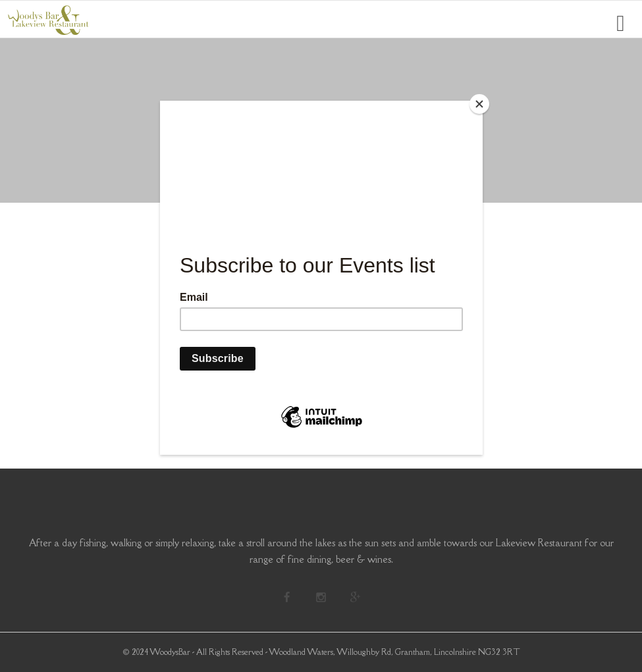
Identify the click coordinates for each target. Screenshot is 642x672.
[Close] (479, 104)
